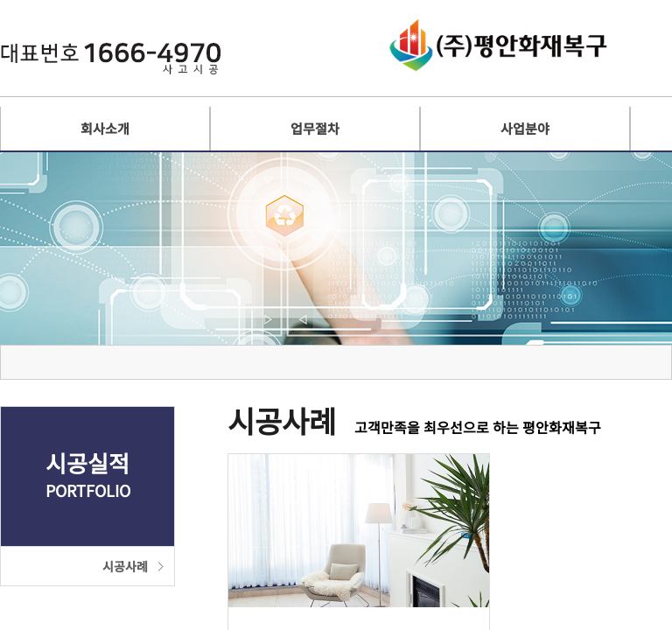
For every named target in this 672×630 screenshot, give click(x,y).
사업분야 (525, 128)
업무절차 (315, 128)
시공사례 (125, 566)
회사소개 (105, 128)
